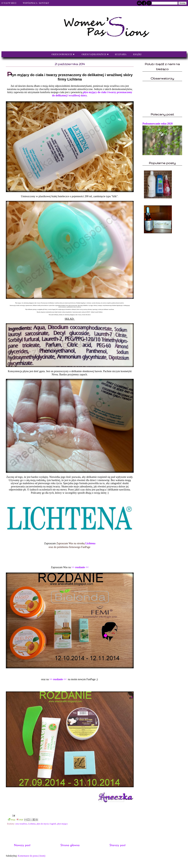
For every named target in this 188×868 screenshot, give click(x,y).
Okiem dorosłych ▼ (63, 54)
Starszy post (117, 845)
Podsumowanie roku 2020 (158, 124)
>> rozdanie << (80, 567)
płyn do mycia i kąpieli (46, 824)
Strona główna (70, 845)
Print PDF (16, 820)
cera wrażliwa (21, 824)
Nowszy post (22, 845)
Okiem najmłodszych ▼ (95, 54)
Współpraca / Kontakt (36, 3)
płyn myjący (62, 824)
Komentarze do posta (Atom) (32, 856)
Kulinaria (121, 54)
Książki (137, 54)
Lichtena (90, 543)
